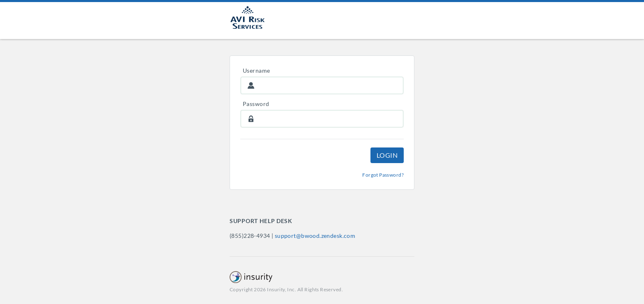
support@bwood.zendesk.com (315, 236)
